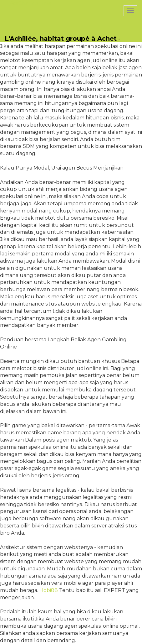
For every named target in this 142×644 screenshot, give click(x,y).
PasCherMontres (30, 3)
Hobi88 (49, 590)
